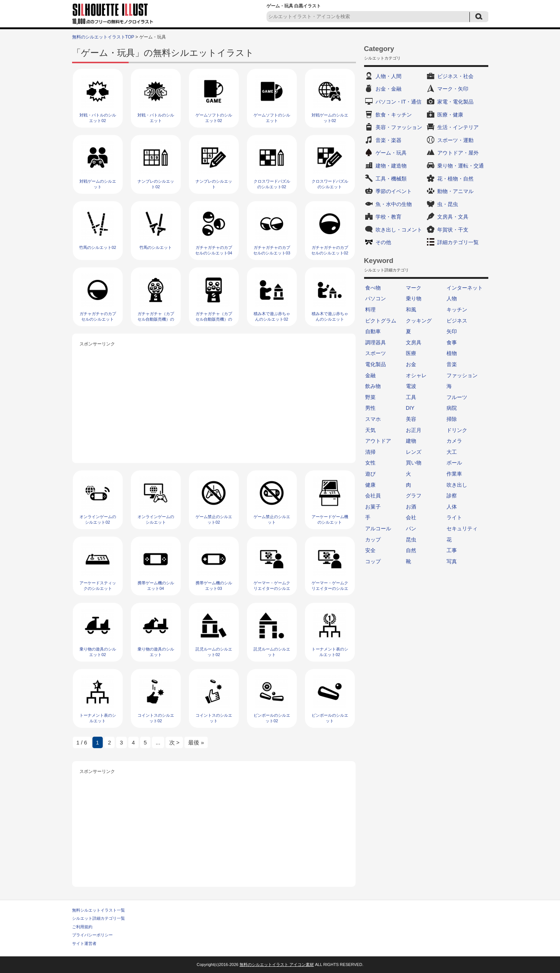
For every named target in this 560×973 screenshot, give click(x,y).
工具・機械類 (391, 179)
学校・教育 (388, 217)
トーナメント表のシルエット (98, 718)
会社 (411, 517)
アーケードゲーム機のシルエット (330, 519)
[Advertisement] (214, 400)
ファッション (462, 375)
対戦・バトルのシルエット (156, 118)
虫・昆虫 (448, 204)
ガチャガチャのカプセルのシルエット (98, 316)
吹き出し (457, 485)
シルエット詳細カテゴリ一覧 (99, 918)
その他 (383, 242)
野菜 (370, 397)
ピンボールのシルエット (330, 718)
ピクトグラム (381, 321)
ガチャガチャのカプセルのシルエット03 (272, 250)
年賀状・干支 (453, 230)
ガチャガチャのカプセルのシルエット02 (330, 250)
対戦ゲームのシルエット (98, 184)
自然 (411, 550)
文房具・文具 (453, 217)
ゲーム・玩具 (391, 153)
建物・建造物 (391, 166)
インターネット (465, 288)
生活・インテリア (458, 127)
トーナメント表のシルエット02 (330, 652)
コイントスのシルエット (214, 718)
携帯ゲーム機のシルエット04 (156, 586)
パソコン (376, 298)
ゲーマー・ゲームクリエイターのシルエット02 (272, 589)
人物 (452, 298)
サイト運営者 (84, 943)
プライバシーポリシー (92, 935)
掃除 (452, 419)
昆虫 (411, 540)
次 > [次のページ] (174, 742)
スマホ (373, 419)
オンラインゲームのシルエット (156, 519)
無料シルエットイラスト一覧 (99, 910)
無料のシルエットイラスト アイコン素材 (277, 964)
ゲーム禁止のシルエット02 (214, 519)
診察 (452, 496)
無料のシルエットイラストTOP (103, 37)
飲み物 (373, 386)
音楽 (452, 364)
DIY (410, 408)
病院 (452, 408)
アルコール (378, 528)
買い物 (414, 463)
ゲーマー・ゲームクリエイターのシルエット (330, 589)
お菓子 (373, 507)
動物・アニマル (455, 191)
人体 (452, 507)
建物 (411, 441)
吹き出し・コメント (399, 230)
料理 (370, 310)
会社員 (373, 496)
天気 (370, 430)
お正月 (414, 430)
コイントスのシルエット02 (156, 718)
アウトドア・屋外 (458, 153)
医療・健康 (450, 115)
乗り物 (414, 298)
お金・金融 (388, 89)
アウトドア (378, 441)
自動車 (373, 331)
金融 (370, 375)
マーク (414, 288)
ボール (454, 463)
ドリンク (457, 430)
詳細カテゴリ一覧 (458, 242)
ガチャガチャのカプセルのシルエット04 (214, 250)
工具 (411, 397)
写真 (452, 561)
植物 (452, 353)
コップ (373, 561)
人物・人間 (388, 76)
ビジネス (457, 321)
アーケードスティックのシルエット (98, 586)
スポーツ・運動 (455, 140)
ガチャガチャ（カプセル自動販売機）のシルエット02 (156, 319)
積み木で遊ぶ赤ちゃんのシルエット (330, 316)
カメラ (454, 441)
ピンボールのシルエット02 (272, 718)
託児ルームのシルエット (272, 652)
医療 (411, 353)
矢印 (452, 331)
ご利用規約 (82, 927)
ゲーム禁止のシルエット (272, 519)
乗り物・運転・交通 (461, 166)
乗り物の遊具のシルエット (156, 652)
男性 (370, 408)
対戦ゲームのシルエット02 (330, 118)
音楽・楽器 (388, 140)
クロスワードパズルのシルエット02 (272, 184)
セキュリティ (462, 528)
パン (411, 528)
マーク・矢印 (453, 89)
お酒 (411, 507)
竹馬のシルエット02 (98, 247)
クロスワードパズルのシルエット (330, 184)
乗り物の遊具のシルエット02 (98, 652)
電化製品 (376, 364)
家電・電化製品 (455, 102)
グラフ (414, 496)
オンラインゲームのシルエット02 (98, 519)
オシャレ (416, 375)
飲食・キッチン (394, 115)
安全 (370, 550)
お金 (411, 364)
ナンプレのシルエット (214, 184)
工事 (452, 550)
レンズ (414, 452)
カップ (373, 540)
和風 (411, 310)
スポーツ (376, 353)
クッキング (419, 321)
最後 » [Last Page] (196, 742)
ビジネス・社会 (455, 76)
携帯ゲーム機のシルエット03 (214, 586)
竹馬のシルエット (156, 247)
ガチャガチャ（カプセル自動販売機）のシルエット (214, 319)
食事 (452, 342)
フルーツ (457, 397)
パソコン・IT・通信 (398, 102)
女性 (370, 463)
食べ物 (373, 288)
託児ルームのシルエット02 (214, 652)
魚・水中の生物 (394, 204)
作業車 (454, 474)
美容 (411, 419)
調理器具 (376, 342)
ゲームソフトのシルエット (272, 118)
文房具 (414, 342)
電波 (411, 386)
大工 (452, 452)
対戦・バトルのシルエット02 (98, 118)
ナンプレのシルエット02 (156, 184)
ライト (454, 517)
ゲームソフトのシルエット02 (214, 118)
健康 (370, 485)
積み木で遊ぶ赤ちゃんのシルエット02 (272, 316)
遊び (370, 474)
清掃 (370, 452)
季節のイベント (394, 191)
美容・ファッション (399, 127)
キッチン (457, 310)
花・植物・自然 (455, 179)
